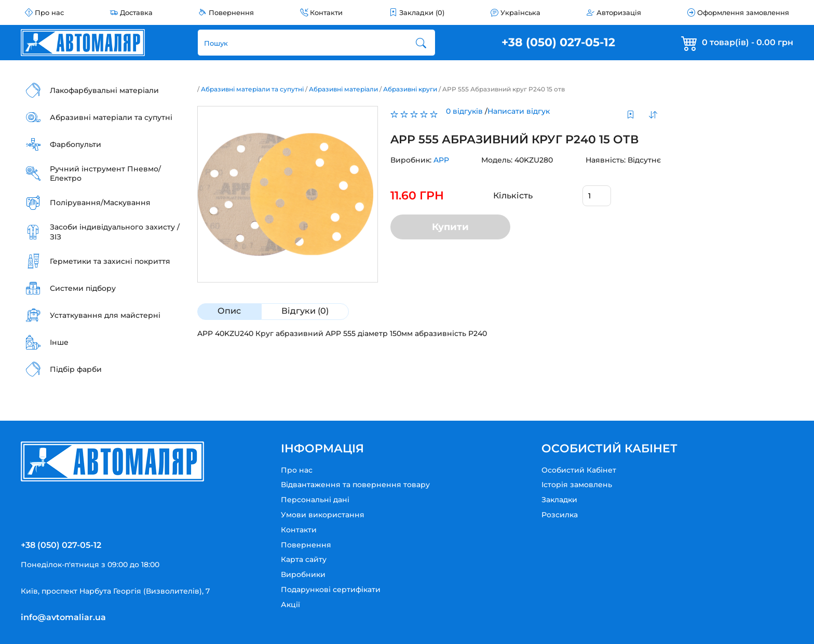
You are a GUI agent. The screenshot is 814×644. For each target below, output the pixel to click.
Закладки (559, 500)
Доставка (136, 12)
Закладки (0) (422, 12)
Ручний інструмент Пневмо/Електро (105, 173)
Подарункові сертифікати (331, 589)
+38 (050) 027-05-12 (558, 42)
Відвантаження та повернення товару (355, 485)
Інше (59, 342)
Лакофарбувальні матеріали (104, 90)
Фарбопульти (76, 144)
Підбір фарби (76, 369)
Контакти (326, 12)
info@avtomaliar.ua (63, 617)
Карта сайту (304, 559)
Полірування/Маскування (100, 203)
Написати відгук (514, 111)
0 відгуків (460, 111)
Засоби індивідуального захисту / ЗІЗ (115, 232)
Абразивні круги (410, 89)
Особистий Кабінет (579, 470)
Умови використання (323, 515)
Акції (290, 605)
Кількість (507, 196)
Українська (520, 12)
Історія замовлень (577, 485)
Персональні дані (315, 500)
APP (437, 160)
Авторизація (619, 12)
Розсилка (560, 515)
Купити (446, 227)
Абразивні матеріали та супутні (111, 117)
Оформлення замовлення (743, 12)
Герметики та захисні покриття (110, 261)
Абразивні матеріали (343, 89)
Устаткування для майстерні (105, 315)
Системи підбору (83, 288)
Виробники (303, 574)
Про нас (49, 12)
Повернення (231, 12)
